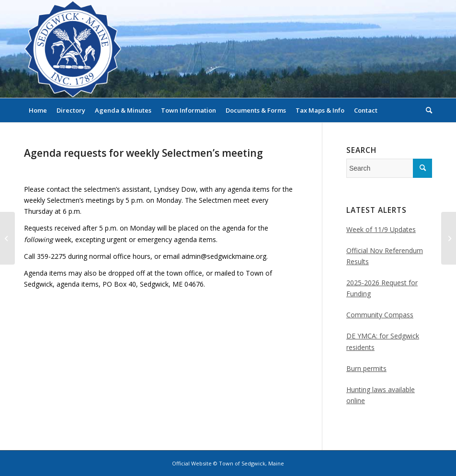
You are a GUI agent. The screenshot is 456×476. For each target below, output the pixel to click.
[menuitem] (38, 110)
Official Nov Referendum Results (385, 256)
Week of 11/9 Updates (381, 229)
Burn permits (366, 368)
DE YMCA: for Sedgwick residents (383, 341)
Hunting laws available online (381, 395)
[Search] (427, 110)
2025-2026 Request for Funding (382, 288)
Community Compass (380, 315)
